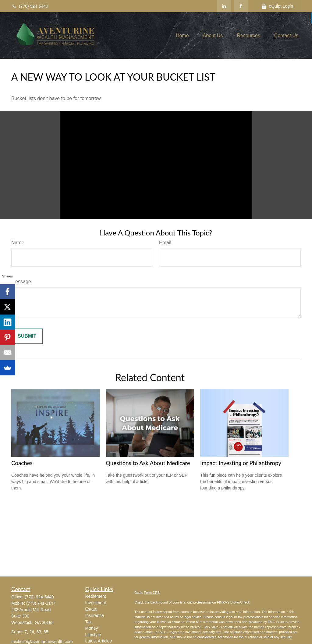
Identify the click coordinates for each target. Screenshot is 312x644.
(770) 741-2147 (41, 603)
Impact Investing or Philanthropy (241, 463)
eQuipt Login (277, 6)
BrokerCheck (240, 602)
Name (18, 243)
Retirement (96, 596)
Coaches (22, 463)
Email (165, 243)
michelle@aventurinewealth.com (42, 642)
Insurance (95, 615)
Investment (96, 603)
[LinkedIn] (224, 6)
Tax (89, 622)
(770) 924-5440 (30, 6)
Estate (91, 609)
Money (92, 628)
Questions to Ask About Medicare (148, 463)
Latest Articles (99, 641)
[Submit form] (27, 336)
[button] (182, 35)
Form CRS (152, 593)
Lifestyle (93, 635)
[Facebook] (241, 6)
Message (21, 282)
